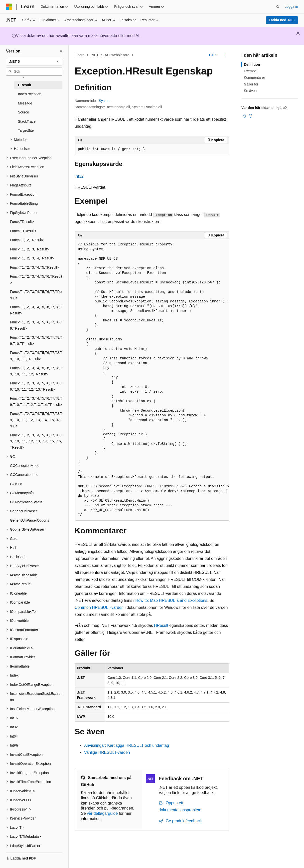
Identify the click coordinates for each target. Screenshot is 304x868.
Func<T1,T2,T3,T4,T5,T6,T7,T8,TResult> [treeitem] (36, 310)
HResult (161, 625)
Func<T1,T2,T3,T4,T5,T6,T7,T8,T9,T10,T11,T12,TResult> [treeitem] (36, 371)
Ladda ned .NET (282, 20)
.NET (95, 55)
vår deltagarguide (102, 813)
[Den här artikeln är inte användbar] (250, 116)
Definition (252, 64)
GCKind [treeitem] (16, 484)
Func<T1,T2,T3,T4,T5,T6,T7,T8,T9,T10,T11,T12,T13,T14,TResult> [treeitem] (36, 402)
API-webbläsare (117, 55)
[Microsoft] (9, 7)
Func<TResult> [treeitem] (22, 222)
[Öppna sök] (278, 7)
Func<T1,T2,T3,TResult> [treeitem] (29, 249)
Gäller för (251, 84)
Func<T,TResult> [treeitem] (23, 231)
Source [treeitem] (23, 112)
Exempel (251, 71)
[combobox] (34, 62)
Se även (250, 91)
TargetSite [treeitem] (26, 130)
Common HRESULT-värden (99, 607)
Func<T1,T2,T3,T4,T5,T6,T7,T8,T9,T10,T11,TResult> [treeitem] (36, 356)
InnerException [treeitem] (30, 94)
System (105, 101)
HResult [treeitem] (25, 85)
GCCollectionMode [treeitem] (25, 466)
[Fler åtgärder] (225, 55)
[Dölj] (61, 51)
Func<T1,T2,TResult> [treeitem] (27, 240)
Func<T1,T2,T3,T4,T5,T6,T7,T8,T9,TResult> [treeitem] (36, 325)
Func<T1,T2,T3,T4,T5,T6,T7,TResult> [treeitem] (36, 295)
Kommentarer (254, 77)
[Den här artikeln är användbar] (244, 116)
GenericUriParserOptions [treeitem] (29, 520)
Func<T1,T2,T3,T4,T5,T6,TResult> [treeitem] (36, 280)
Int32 (79, 176)
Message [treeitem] (25, 103)
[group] (152, 380)
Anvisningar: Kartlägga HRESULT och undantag (127, 745)
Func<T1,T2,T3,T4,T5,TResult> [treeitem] (35, 267)
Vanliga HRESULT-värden (107, 752)
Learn (80, 55)
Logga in (291, 6)
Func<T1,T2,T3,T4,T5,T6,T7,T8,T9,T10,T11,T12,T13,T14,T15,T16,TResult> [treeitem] (36, 441)
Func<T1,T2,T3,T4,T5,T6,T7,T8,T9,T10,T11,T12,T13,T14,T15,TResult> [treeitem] (36, 420)
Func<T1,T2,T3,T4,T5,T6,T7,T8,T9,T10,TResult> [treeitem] (36, 341)
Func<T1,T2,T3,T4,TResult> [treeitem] (32, 258)
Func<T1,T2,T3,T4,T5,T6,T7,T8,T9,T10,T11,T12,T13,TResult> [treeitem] (36, 386)
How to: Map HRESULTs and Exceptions (171, 600)
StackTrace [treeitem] (27, 121)
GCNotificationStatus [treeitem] (26, 502)
